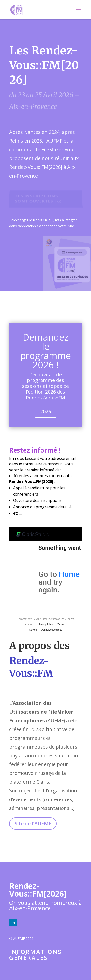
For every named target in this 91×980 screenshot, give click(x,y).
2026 (46, 412)
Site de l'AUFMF (33, 823)
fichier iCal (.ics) (47, 220)
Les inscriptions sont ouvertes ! (36, 199)
